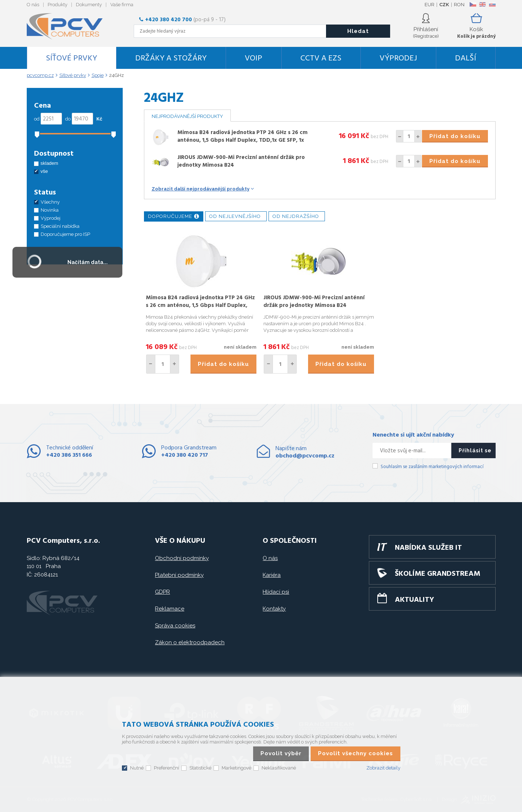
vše (44, 171)
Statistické (200, 768)
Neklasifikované (279, 768)
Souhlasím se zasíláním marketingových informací (432, 467)
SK (492, 4)
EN (482, 4)
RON (459, 5)
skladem (49, 163)
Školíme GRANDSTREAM (438, 574)
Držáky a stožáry (171, 58)
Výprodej (398, 58)
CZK (444, 5)
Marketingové (236, 768)
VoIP (253, 58)
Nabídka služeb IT (428, 548)
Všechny (50, 202)
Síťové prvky (71, 58)
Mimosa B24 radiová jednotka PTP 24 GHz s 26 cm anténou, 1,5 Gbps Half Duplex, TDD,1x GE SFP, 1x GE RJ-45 (243, 140)
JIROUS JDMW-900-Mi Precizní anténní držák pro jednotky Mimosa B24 (241, 161)
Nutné (137, 768)
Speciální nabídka (60, 226)
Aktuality (414, 600)
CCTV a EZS (321, 58)
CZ (473, 4)
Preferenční (166, 768)
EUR (430, 5)
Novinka (50, 210)
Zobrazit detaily (383, 768)
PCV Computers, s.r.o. (69, 26)
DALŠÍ (466, 58)
